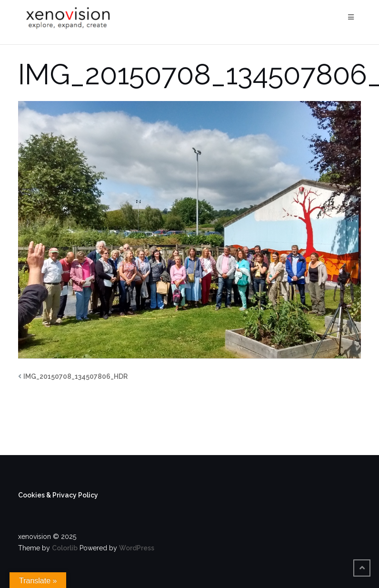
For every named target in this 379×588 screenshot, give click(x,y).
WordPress (137, 548)
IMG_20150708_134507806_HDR (75, 376)
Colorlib (65, 548)
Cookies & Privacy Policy (58, 495)
